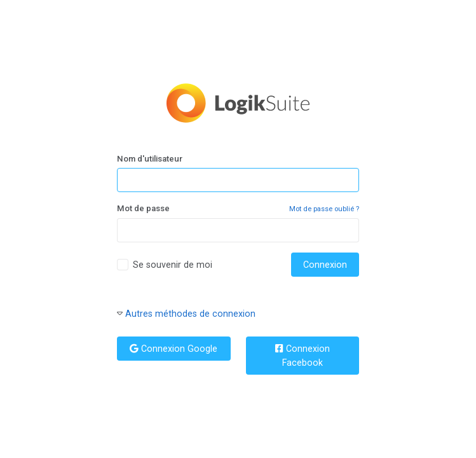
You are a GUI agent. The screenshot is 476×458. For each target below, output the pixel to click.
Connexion (325, 265)
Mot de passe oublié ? (324, 209)
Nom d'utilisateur (150, 159)
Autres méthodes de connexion (190, 314)
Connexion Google (173, 349)
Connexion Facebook (303, 356)
